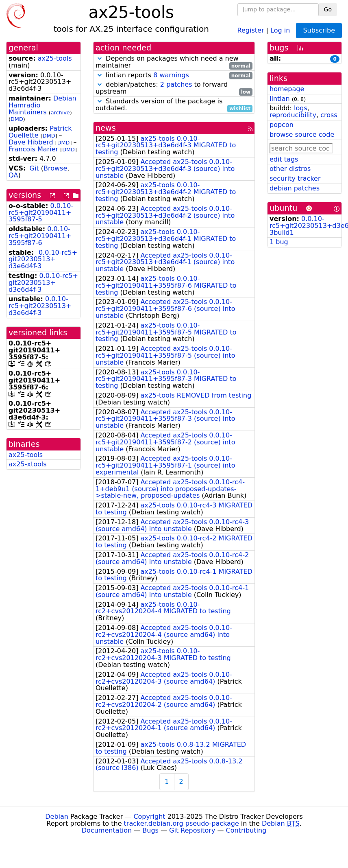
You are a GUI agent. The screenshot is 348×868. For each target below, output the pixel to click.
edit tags (284, 159)
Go (328, 9)
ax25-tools (55, 58)
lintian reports (174, 75)
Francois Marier (33, 149)
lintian (280, 99)
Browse (55, 168)
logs (301, 108)
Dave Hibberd (31, 142)
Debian (57, 817)
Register (251, 30)
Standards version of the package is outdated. (174, 105)
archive (60, 113)
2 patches (176, 84)
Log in (280, 30)
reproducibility (293, 115)
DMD (17, 119)
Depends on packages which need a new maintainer (174, 62)
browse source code (302, 134)
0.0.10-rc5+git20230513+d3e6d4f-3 (43, 259)
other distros (290, 169)
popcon (282, 125)
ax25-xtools (28, 464)
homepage (287, 89)
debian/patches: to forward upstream (174, 88)
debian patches (295, 188)
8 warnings (171, 75)
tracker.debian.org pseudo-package (182, 823)
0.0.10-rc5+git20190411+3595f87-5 (41, 213)
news (106, 128)
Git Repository (192, 830)
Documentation (107, 830)
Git (34, 168)
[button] (100, 58)
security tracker (295, 178)
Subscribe (319, 30)
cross (329, 115)
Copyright (149, 817)
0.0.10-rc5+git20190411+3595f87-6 (40, 236)
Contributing (246, 830)
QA (13, 175)
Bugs (150, 830)
